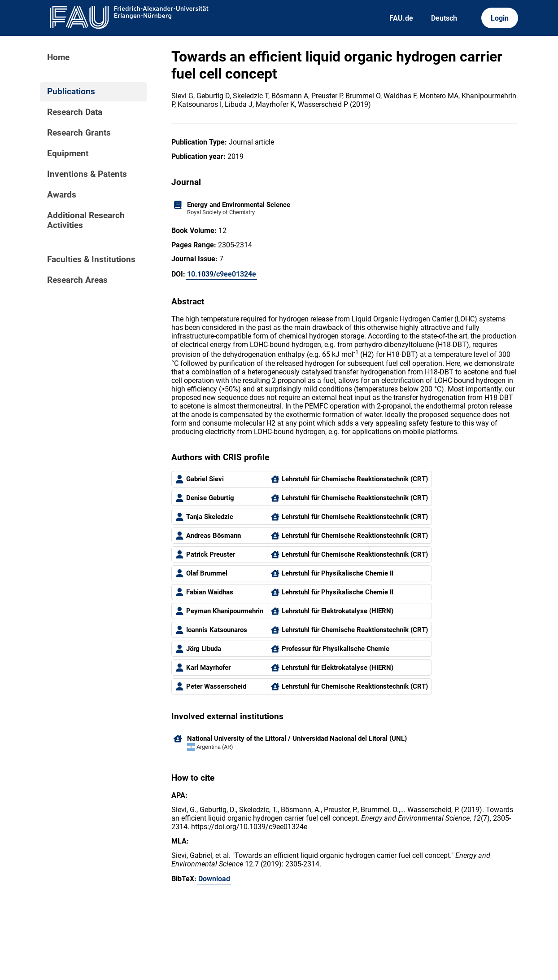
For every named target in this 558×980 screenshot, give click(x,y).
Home (58, 57)
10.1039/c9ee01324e (222, 274)
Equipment (68, 154)
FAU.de (401, 18)
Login (500, 18)
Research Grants (79, 133)
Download (214, 879)
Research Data (75, 112)
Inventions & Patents (87, 174)
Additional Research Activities (86, 220)
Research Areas (77, 280)
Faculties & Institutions (91, 259)
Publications (71, 92)
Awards (62, 195)
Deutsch (444, 18)
